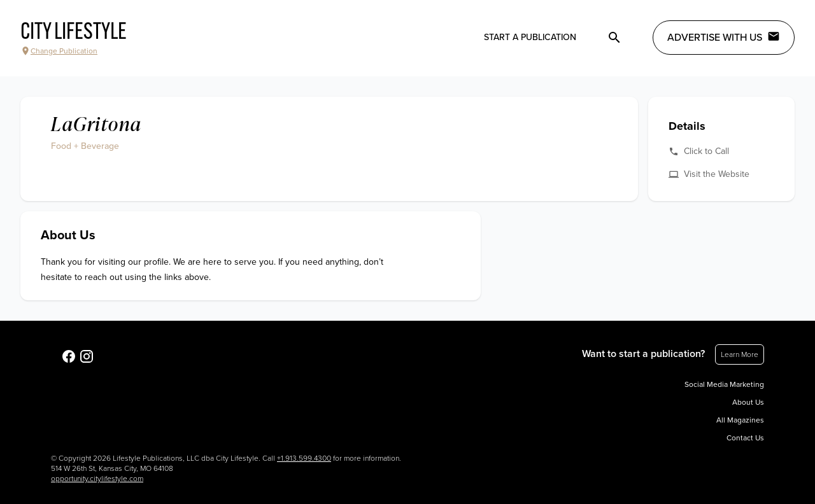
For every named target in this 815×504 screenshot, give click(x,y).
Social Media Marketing (724, 384)
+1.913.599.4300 (304, 458)
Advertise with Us (724, 37)
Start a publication (530, 37)
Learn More (740, 354)
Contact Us (745, 438)
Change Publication (59, 51)
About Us (748, 402)
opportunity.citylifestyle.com (97, 479)
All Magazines (740, 420)
